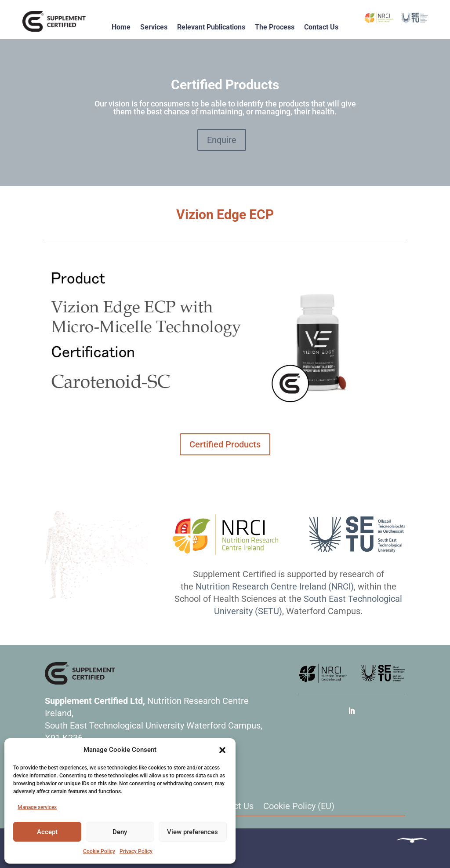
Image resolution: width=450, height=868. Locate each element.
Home (121, 27)
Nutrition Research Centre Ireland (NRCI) (275, 586)
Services (154, 27)
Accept (47, 832)
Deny (120, 832)
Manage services (37, 807)
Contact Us (321, 27)
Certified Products (225, 444)
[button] (222, 750)
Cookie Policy (99, 851)
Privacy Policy (136, 851)
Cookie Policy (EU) (299, 806)
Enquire (222, 140)
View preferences (192, 832)
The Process (275, 27)
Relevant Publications (211, 27)
